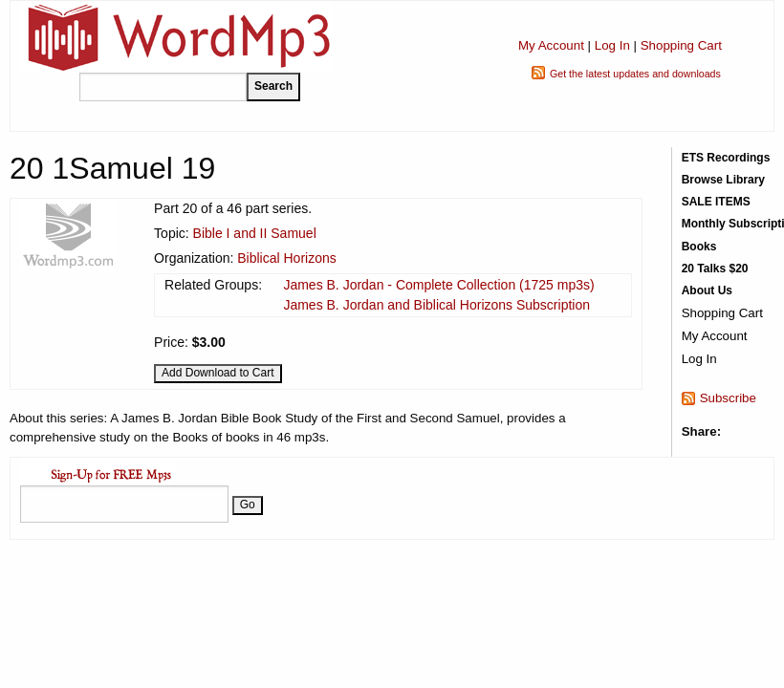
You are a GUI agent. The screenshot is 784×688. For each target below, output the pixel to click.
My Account (551, 45)
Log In (612, 45)
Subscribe (728, 398)
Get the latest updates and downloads (635, 74)
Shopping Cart (681, 45)
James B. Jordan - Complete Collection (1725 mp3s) (438, 285)
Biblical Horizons (286, 258)
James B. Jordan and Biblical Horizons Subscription (436, 305)
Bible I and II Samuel (255, 233)
